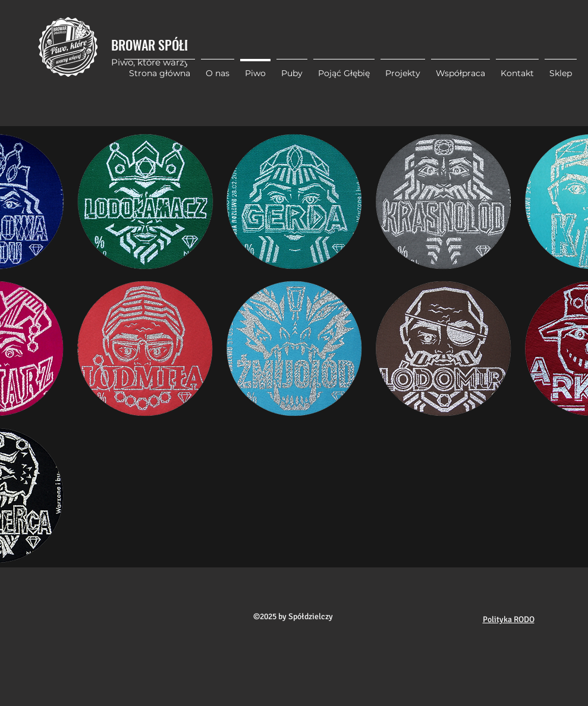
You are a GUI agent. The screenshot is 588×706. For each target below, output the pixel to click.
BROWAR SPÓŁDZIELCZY (171, 45)
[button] (403, 68)
